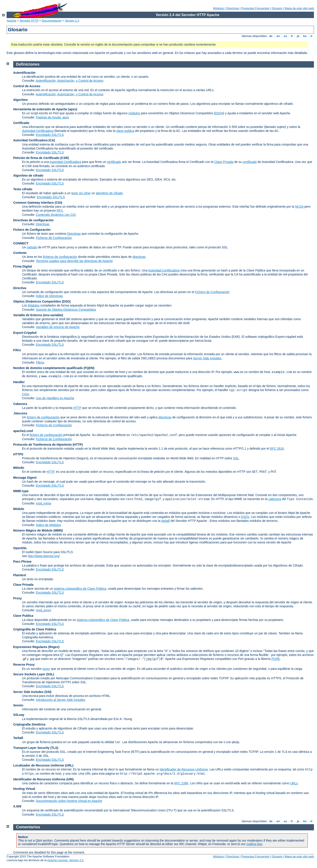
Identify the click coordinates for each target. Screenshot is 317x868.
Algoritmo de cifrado (28, 175)
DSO (218, 113)
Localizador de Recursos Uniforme (39, 765)
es (285, 36)
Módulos (218, 8)
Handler (19, 382)
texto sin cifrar (81, 193)
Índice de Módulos (48, 525)
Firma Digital (23, 266)
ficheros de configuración (60, 257)
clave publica (125, 131)
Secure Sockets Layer (29, 674)
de (271, 36)
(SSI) (48, 692)
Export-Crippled (25, 333)
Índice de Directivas (49, 296)
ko (305, 36)
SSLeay (19, 715)
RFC (60, 211)
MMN (58, 530)
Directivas (233, 8)
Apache (11, 21)
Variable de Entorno (28, 315)
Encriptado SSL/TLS (50, 135)
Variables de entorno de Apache (58, 327)
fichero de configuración (43, 417)
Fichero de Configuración (32, 230)
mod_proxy (43, 610)
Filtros (40, 362)
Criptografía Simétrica (29, 724)
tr (312, 36)
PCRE (276, 659)
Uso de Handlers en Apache (55, 398)
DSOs (245, 517)
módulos (134, 113)
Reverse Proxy (24, 665)
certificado (114, 162)
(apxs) (73, 109)
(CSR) (65, 158)
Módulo (19, 509)
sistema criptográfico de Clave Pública (80, 589)
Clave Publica (23, 616)
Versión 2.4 (72, 21)
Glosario (277, 8)
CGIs (26, 394)
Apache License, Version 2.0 (65, 860)
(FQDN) (89, 368)
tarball (166, 521)
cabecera (275, 499)
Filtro (17, 350)
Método (19, 468)
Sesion (18, 705)
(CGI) (58, 203)
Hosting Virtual (24, 789)
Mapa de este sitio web (299, 8)
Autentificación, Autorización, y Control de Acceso (69, 81)
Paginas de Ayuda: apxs (52, 117)
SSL (236, 458)
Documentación (52, 21)
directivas (139, 257)
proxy (46, 669)
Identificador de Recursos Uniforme (184, 769)
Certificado (21, 123)
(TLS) (54, 748)
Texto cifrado (23, 189)
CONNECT (21, 243)
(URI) (70, 779)
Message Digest (25, 478)
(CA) (52, 140)
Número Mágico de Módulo (33, 530)
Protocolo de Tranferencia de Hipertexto (42, 445)
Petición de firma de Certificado (36, 158)
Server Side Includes (207, 358)
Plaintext (20, 575)
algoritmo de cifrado (109, 193)
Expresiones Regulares (30, 647)
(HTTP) (78, 445)
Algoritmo (20, 100)
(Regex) (54, 647)
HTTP (77, 408)
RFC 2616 (277, 449)
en (278, 36)
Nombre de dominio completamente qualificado (48, 368)
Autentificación (24, 73)
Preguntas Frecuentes (255, 8)
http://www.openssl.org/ (44, 556)
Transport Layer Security (31, 748)
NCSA (299, 207)
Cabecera (20, 404)
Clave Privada (224, 162)
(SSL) (50, 674)
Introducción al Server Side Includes (61, 700)
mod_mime (43, 503)
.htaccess (20, 413)
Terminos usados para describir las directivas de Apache (74, 261)
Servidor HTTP (29, 21)
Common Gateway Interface (33, 203)
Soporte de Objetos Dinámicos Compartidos (66, 310)
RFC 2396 (181, 783)
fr (292, 36)
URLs (294, 783)
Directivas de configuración (33, 220)
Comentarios (28, 827)
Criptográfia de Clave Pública (35, 629)
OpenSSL (20, 548)
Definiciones (28, 64)
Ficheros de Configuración (54, 238)
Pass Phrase (22, 561)
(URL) (69, 765)
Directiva (20, 288)
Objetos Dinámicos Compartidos (37, 301)
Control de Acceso (27, 86)
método (32, 247)
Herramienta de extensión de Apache (40, 109)
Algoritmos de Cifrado (288, 565)
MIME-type (21, 491)
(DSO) (66, 301)
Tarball (18, 738)
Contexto (20, 253)
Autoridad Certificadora (38, 131)
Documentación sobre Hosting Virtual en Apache (69, 801)
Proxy (18, 598)
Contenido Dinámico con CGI (56, 215)
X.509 (17, 806)
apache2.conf (23, 431)
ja (298, 36)
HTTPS (18, 454)
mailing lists (254, 844)
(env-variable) (53, 315)
